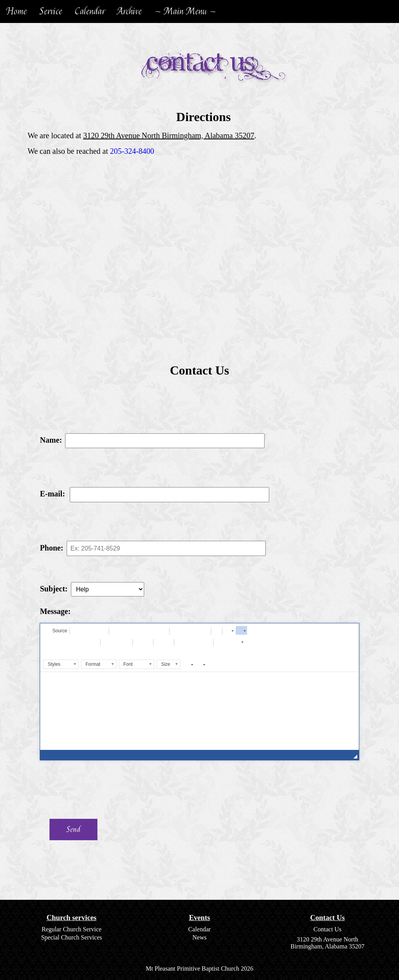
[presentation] (96, 790)
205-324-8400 (132, 151)
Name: (51, 440)
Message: (55, 611)
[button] (56, 630)
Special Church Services (71, 937)
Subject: (54, 589)
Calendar (90, 11)
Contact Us (328, 929)
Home (17, 11)
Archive (130, 11)
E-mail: (52, 494)
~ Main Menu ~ (185, 11)
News (199, 937)
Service (51, 11)
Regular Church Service (72, 929)
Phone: (51, 548)
